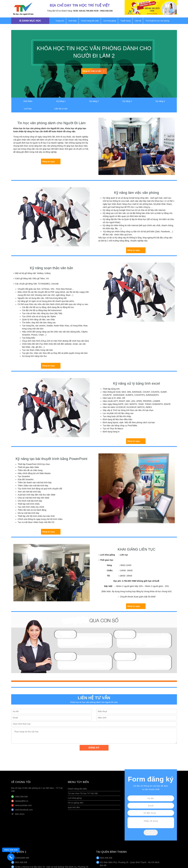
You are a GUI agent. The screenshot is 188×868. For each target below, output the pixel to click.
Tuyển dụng (125, 21)
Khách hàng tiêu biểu (90, 21)
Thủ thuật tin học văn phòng (157, 21)
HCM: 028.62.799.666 (83, 11)
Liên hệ (138, 21)
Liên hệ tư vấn (61, 109)
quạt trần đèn (74, 807)
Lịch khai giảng (110, 21)
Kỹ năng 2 (94, 101)
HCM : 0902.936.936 (103, 11)
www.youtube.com (24, 805)
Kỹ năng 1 (61, 101)
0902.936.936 (22, 797)
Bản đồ (103, 865)
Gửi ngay (151, 833)
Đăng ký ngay (49, 161)
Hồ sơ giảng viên (76, 803)
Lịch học (28, 109)
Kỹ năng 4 (160, 101)
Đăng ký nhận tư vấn (92, 71)
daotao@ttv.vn (22, 801)
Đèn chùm (20, 814)
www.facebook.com (24, 810)
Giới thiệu (73, 21)
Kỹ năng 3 (127, 101)
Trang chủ (60, 21)
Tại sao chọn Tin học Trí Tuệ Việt (83, 793)
